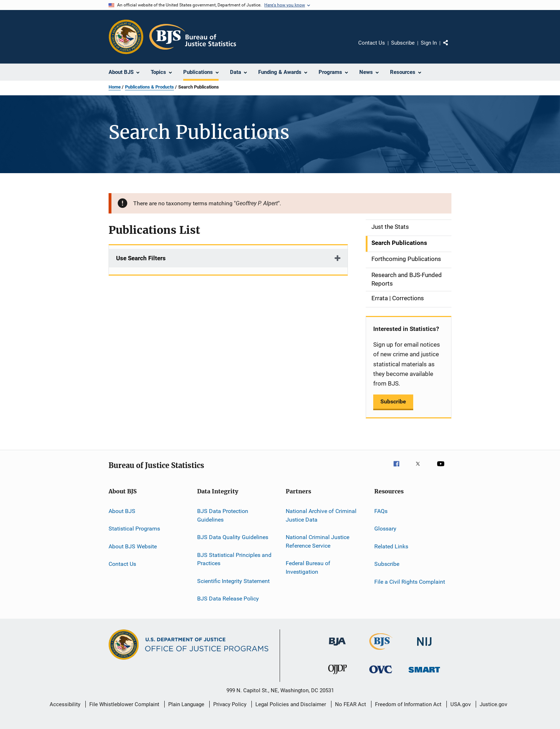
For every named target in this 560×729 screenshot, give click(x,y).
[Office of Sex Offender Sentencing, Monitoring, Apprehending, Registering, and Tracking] (424, 674)
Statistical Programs (134, 529)
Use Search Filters (141, 258)
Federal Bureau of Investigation (308, 567)
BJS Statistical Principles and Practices (234, 559)
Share (451, 48)
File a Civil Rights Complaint (410, 581)
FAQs (381, 511)
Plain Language (186, 704)
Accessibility (65, 704)
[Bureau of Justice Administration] (337, 647)
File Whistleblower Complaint (124, 704)
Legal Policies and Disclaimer (291, 704)
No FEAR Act (351, 704)
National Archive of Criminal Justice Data (321, 515)
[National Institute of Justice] (424, 647)
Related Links (391, 546)
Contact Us (372, 43)
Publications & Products (149, 87)
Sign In (429, 43)
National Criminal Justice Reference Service (317, 541)
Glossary (385, 529)
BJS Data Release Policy (228, 599)
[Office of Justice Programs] (126, 37)
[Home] (193, 37)
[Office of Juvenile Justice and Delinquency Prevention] (337, 675)
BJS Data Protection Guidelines (223, 515)
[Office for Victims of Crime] (381, 675)
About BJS (122, 511)
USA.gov (461, 704)
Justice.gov (493, 704)
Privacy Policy (230, 704)
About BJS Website (133, 546)
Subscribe (403, 43)
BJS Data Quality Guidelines (233, 537)
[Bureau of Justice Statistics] (381, 651)
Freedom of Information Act (408, 704)
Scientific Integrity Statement (233, 581)
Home (115, 87)
